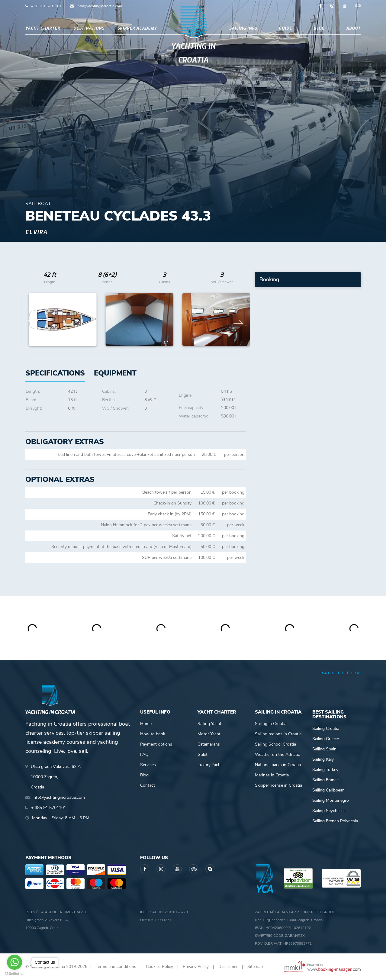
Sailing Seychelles (329, 811)
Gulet (203, 754)
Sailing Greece (326, 739)
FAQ (144, 754)
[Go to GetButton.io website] (14, 974)
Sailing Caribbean (328, 790)
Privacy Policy (196, 967)
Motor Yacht (209, 734)
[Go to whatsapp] (14, 962)
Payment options (156, 744)
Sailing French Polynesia (335, 821)
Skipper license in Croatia (278, 785)
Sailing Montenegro (331, 800)
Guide (285, 28)
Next (238, 320)
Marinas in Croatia (272, 775)
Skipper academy (137, 28)
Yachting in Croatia (193, 53)
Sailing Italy (323, 759)
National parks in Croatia (278, 765)
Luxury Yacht (210, 765)
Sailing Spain (324, 749)
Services (148, 765)
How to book (153, 734)
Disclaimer (228, 967)
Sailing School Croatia (275, 744)
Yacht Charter (43, 28)
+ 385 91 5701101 (46, 6)
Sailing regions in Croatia (278, 734)
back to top (341, 673)
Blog (319, 28)
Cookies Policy (159, 967)
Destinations (89, 28)
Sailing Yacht (209, 724)
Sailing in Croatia (271, 724)
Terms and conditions (116, 967)
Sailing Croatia (326, 729)
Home (146, 724)
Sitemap (255, 967)
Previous (33, 320)
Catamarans (209, 744)
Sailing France (325, 780)
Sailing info (243, 28)
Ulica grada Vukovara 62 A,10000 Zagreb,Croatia (56, 777)
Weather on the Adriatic (277, 754)
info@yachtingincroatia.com (99, 6)
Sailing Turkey (325, 770)
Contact (148, 785)
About (353, 28)
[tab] (115, 373)
